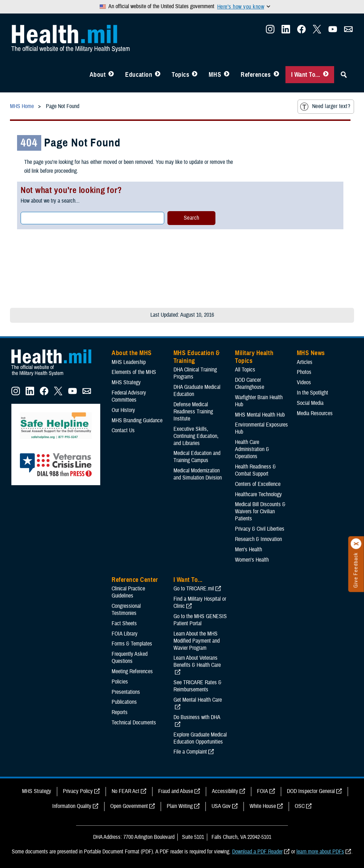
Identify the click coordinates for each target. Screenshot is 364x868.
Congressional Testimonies (126, 610)
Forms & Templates (132, 644)
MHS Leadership (129, 362)
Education (139, 75)
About (98, 75)
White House (263, 806)
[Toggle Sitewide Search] (344, 75)
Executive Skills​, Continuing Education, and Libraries (196, 436)
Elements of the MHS (134, 372)
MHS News (311, 353)
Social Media (310, 403)
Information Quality (72, 806)
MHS (215, 75)
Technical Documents (134, 723)
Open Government (129, 806)
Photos (304, 372)
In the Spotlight (312, 393)
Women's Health (252, 560)
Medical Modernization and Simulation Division (198, 474)
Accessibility (225, 791)
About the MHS (132, 353)
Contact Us (123, 430)
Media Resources (315, 413)
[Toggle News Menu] (227, 75)
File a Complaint (190, 752)
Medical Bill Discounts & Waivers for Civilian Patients (260, 511)
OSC (300, 806)
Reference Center (135, 580)
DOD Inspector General (311, 791)
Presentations (126, 692)
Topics (180, 75)
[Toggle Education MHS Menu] (158, 75)
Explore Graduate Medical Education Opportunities (200, 738)
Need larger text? (325, 107)
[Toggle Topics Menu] (195, 75)
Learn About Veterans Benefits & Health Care (197, 661)
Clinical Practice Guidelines (128, 592)
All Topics (245, 370)
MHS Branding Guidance (137, 420)
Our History (123, 410)
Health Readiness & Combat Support (255, 470)
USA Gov (221, 806)
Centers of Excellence (258, 484)
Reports (120, 712)
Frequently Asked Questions (130, 658)
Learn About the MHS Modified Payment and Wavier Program (197, 641)
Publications (124, 702)
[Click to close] (356, 544)
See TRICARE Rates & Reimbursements (197, 686)
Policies (120, 682)
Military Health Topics (254, 357)
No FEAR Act (125, 791)
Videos (304, 382)
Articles (305, 362)
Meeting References (132, 671)
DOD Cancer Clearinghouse (250, 384)
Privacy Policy (78, 791)
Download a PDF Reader (257, 852)
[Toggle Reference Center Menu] (276, 75)
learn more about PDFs (320, 852)
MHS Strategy (126, 382)
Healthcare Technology (258, 494)
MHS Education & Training (197, 357)
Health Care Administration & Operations (252, 449)
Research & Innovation (258, 539)
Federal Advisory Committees (129, 396)
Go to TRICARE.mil (194, 589)
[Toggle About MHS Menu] (111, 75)
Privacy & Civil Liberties (260, 529)
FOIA (263, 791)
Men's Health (248, 550)
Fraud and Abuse (176, 791)
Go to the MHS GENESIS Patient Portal (200, 620)
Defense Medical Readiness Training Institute (193, 412)
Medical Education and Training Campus (197, 457)
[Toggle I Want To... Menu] (326, 75)
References (256, 75)
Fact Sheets (124, 623)
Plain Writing (180, 806)
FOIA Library (125, 634)
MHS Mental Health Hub (260, 415)
